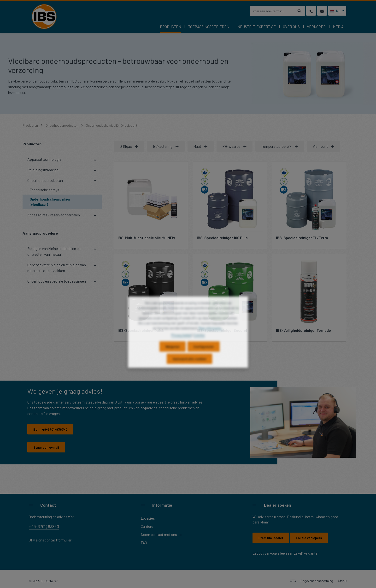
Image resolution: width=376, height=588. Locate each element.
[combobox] (272, 11)
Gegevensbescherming (317, 581)
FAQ (144, 543)
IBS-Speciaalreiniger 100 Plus (222, 238)
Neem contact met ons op (161, 535)
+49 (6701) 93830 (44, 526)
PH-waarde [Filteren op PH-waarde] (235, 146)
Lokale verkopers (309, 538)
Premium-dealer (271, 538)
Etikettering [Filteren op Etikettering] (166, 146)
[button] (95, 159)
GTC (293, 581)
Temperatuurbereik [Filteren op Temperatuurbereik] (280, 146)
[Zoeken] (300, 11)
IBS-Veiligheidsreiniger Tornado (303, 330)
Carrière (147, 526)
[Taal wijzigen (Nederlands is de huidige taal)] (337, 11)
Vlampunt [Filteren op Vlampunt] (324, 146)
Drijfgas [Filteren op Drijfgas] (129, 146)
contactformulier (58, 540)
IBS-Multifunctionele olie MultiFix (146, 238)
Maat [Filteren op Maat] (201, 146)
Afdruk (342, 581)
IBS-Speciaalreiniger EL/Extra (302, 238)
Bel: (50, 429)
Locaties (148, 518)
